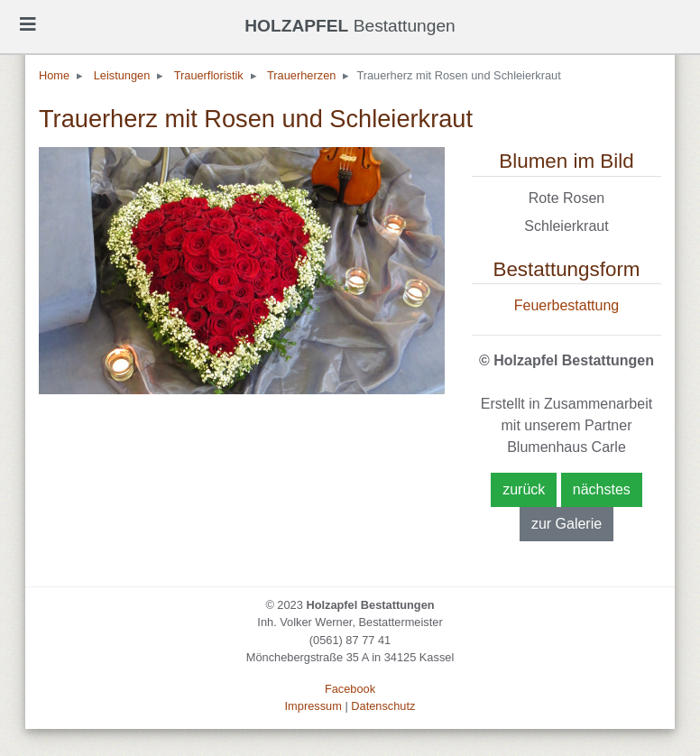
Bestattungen (350, 26)
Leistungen (122, 75)
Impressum (313, 706)
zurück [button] (524, 489)
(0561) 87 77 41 (350, 640)
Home (54, 75)
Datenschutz (383, 706)
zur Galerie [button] (566, 524)
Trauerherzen (301, 75)
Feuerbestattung (567, 305)
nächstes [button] (602, 489)
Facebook (350, 689)
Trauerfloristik (209, 75)
